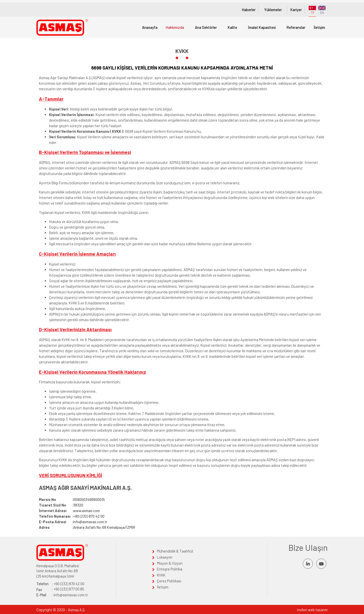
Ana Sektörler (206, 27)
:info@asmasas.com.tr (73, 522)
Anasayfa (150, 27)
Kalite (232, 27)
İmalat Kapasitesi (262, 27)
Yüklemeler (273, 10)
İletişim (319, 27)
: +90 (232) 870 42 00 (60, 584)
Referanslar (296, 27)
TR (312, 10)
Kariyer (296, 10)
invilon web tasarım (312, 610)
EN (322, 10)
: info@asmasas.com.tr (62, 595)
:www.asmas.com (69, 511)
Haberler (249, 10)
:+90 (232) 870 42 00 (72, 516)
